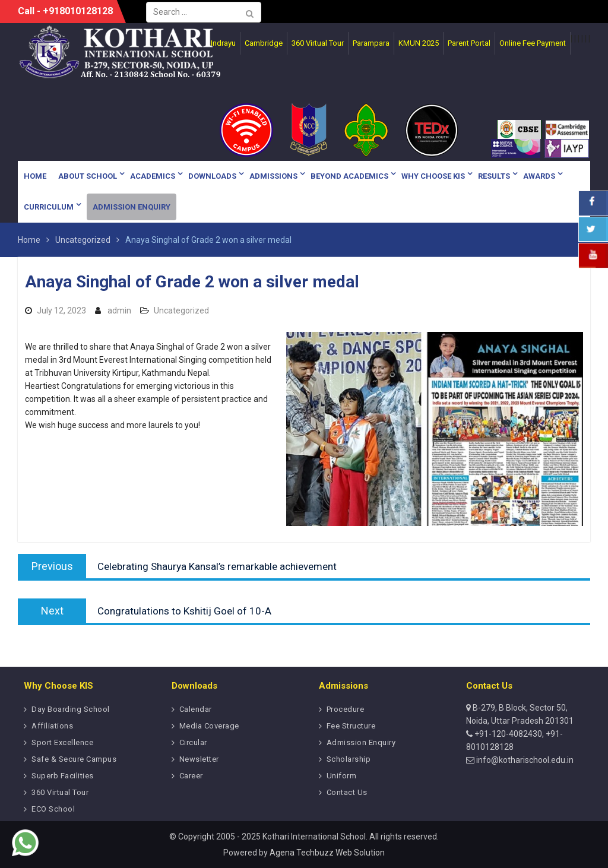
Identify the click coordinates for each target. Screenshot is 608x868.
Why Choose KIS (433, 176)
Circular (193, 742)
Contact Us (347, 792)
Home (35, 176)
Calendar (196, 709)
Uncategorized (181, 311)
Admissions (273, 176)
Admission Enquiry (132, 207)
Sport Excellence (62, 742)
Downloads (212, 176)
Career (191, 776)
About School (88, 176)
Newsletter (199, 759)
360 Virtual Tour (60, 792)
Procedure (346, 709)
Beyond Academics (349, 176)
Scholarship (349, 759)
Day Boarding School (71, 709)
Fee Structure (351, 726)
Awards (539, 176)
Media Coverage (209, 726)
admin (119, 311)
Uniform (342, 776)
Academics (153, 176)
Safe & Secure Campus (74, 759)
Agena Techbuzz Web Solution (327, 853)
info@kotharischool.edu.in (524, 760)
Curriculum (49, 207)
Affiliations (52, 726)
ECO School (53, 809)
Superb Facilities (63, 776)
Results (494, 176)
